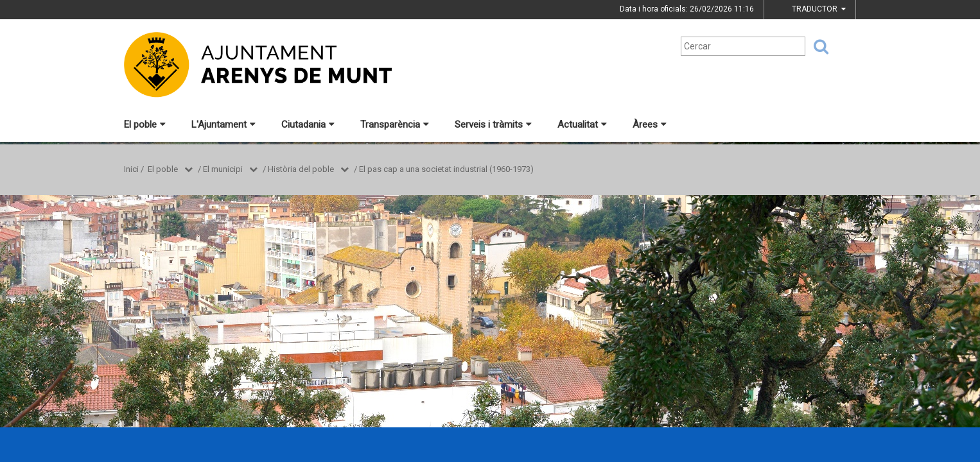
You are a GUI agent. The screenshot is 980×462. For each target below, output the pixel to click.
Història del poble (301, 169)
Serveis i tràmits (493, 124)
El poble (145, 124)
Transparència (395, 124)
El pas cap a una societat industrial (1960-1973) (446, 169)
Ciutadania (308, 124)
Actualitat (582, 124)
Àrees (650, 124)
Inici (131, 169)
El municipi (223, 169)
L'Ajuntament (223, 124)
